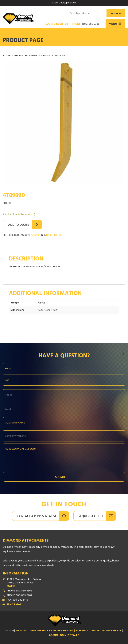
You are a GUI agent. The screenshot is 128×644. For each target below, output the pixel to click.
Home (6, 56)
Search (116, 14)
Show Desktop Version (64, 3)
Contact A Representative (37, 517)
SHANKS (46, 56)
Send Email (14, 605)
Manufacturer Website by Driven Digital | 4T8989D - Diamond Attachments (69, 631)
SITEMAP (74, 635)
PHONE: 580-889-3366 (19, 591)
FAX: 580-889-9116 (17, 600)
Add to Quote (19, 225)
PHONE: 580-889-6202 (19, 596)
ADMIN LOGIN (58, 635)
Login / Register (57, 24)
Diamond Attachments (26, 541)
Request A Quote (91, 517)
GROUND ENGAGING (26, 56)
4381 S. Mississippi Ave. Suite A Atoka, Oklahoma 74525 (66, 583)
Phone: (86, 24)
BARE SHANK (54, 235)
